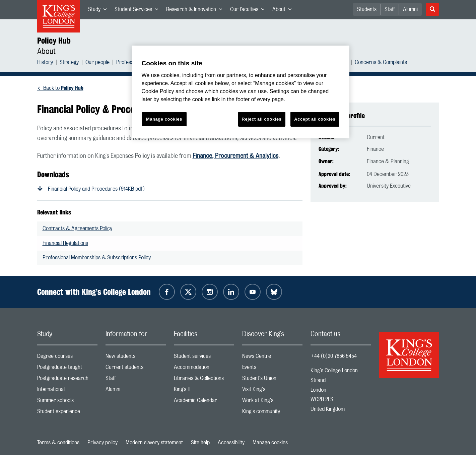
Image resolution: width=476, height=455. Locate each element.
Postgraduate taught (67, 369)
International (67, 391)
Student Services (138, 11)
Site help (200, 443)
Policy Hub (54, 41)
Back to (63, 88)
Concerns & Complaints (381, 63)
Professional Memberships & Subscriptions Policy (97, 258)
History (45, 63)
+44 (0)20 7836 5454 (334, 356)
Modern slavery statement (154, 443)
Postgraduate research (67, 380)
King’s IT (204, 391)
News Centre (272, 358)
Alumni (410, 9)
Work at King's (272, 402)
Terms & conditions (58, 443)
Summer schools (67, 402)
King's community (272, 413)
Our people (97, 63)
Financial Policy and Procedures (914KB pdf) (96, 189)
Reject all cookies (262, 119)
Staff (390, 9)
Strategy (69, 63)
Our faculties (249, 11)
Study (99, 11)
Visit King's (272, 391)
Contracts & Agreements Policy (77, 229)
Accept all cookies (315, 119)
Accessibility (231, 443)
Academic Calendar (204, 402)
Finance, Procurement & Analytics (235, 156)
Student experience (67, 413)
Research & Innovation (196, 11)
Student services (204, 358)
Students (367, 9)
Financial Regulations (65, 243)
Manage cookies (270, 443)
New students (136, 358)
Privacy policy (103, 443)
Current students (136, 369)
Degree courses (67, 358)
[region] (241, 92)
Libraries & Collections (204, 380)
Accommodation (204, 369)
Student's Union (272, 380)
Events (272, 369)
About (284, 11)
